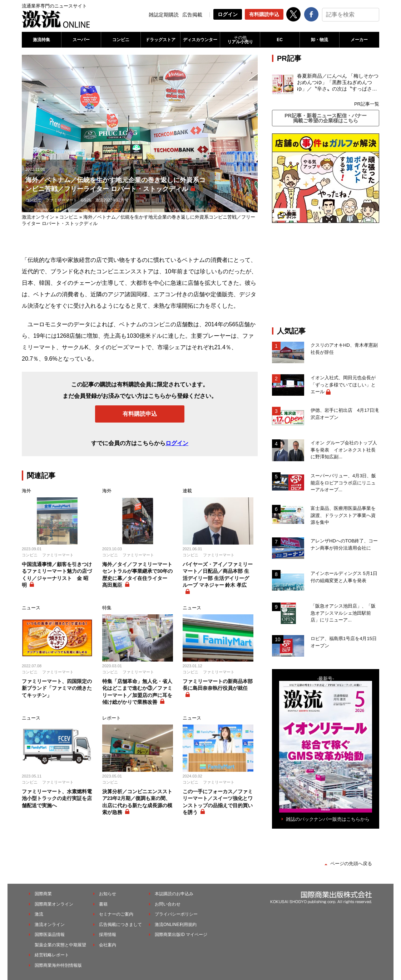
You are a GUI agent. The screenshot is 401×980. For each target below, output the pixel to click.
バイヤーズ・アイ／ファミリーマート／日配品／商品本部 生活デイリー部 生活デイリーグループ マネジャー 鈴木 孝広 (218, 575)
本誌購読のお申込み (174, 894)
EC (280, 40)
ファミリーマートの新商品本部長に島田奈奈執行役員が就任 (218, 685)
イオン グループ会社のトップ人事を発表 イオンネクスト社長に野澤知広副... (344, 450)
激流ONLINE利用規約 (176, 925)
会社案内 (108, 945)
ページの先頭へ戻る (351, 864)
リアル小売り (240, 40)
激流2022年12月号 (112, 200)
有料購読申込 (264, 14)
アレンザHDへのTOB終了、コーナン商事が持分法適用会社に (344, 544)
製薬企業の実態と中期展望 (60, 945)
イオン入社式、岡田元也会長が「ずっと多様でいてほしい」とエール (343, 385)
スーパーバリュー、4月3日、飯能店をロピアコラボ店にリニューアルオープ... (343, 483)
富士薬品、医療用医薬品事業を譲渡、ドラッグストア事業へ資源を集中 (343, 515)
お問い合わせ (168, 904)
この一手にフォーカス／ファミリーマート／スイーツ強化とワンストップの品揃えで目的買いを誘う (218, 802)
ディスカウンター (200, 40)
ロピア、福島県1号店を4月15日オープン (344, 642)
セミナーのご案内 (116, 914)
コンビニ (121, 40)
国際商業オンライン (54, 904)
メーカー (359, 40)
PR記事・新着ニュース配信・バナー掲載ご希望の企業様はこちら (325, 118)
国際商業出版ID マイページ (181, 935)
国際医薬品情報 (50, 935)
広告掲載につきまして (120, 925)
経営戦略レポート (52, 955)
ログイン (228, 14)
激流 (39, 914)
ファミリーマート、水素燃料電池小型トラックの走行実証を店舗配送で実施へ (57, 798)
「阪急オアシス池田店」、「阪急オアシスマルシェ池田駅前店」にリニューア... (343, 613)
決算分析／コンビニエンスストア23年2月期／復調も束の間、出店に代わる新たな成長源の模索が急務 (137, 802)
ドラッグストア (160, 40)
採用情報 (108, 935)
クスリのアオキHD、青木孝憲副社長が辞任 (344, 349)
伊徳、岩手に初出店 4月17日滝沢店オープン (345, 414)
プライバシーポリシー (176, 914)
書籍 (103, 904)
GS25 (86, 200)
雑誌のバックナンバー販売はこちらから (328, 819)
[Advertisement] (326, 275)
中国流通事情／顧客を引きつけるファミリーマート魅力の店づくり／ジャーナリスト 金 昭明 (57, 575)
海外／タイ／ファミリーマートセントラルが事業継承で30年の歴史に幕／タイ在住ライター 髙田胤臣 (138, 575)
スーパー (81, 40)
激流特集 (41, 40)
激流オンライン (38, 217)
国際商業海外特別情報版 (58, 965)
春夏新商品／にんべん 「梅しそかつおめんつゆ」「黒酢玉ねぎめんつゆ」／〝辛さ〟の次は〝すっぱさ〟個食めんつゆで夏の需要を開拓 (338, 83)
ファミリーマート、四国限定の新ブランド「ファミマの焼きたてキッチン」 (57, 688)
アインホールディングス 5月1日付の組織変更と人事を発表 (344, 577)
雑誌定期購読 (164, 15)
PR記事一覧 (367, 104)
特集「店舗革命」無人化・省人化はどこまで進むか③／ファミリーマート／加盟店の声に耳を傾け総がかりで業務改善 (137, 692)
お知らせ (108, 894)
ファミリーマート (61, 200)
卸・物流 (320, 40)
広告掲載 (192, 15)
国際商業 (43, 894)
